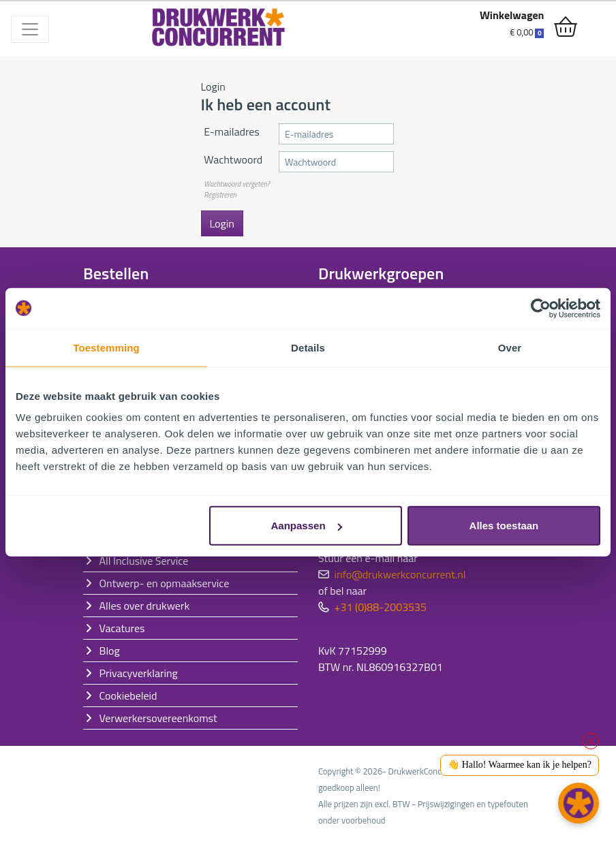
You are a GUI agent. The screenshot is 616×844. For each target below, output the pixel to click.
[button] (579, 803)
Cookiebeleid (128, 695)
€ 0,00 (527, 32)
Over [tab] (510, 347)
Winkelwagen (512, 15)
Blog (110, 651)
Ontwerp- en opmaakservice (165, 583)
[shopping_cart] (566, 27)
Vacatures (122, 628)
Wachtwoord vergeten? (237, 184)
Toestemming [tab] (106, 347)
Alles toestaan (504, 526)
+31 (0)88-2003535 (381, 607)
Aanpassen (307, 526)
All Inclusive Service (144, 561)
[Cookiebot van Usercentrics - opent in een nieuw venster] (541, 308)
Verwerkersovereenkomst (158, 718)
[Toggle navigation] (30, 29)
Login (222, 223)
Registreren (220, 195)
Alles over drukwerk (145, 606)
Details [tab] (308, 347)
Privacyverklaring (139, 673)
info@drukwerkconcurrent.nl (400, 574)
